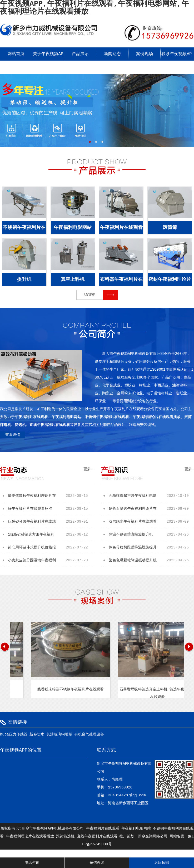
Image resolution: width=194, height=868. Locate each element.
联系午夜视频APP (176, 61)
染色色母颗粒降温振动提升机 (151, 560)
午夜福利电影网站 (73, 228)
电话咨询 (32, 863)
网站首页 (16, 54)
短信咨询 (97, 863)
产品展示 (80, 54)
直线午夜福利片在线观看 (97, 836)
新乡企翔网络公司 (153, 836)
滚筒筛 (170, 228)
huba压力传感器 (14, 734)
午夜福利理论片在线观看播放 (30, 836)
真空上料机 (73, 279)
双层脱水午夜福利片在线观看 (151, 522)
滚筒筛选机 (65, 836)
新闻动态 (112, 54)
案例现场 (145, 54)
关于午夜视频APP (48, 61)
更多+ (88, 469)
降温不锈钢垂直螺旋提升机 (151, 534)
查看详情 (13, 435)
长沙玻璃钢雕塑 (59, 734)
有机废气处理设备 (89, 734)
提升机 (24, 279)
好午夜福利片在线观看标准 (51, 509)
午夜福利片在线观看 (121, 228)
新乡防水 (37, 734)
